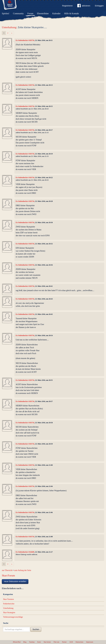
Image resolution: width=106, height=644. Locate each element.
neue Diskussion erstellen (15, 581)
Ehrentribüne (43, 13)
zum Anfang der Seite (23, 570)
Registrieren (67, 6)
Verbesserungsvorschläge (13, 617)
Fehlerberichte (9, 604)
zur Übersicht (7, 570)
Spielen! (6, 13)
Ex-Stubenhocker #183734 (25, 40)
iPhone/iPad (17, 642)
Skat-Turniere (8, 599)
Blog (25, 642)
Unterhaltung (9, 27)
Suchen (36, 629)
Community (18, 13)
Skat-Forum (8, 575)
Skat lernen (47, 642)
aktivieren (84, 6)
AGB (71, 642)
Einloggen (99, 6)
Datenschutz (79, 642)
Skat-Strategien (9, 613)
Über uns (56, 642)
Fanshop (32, 642)
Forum (30, 13)
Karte (39, 642)
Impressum (90, 642)
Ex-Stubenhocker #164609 (25, 552)
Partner (64, 642)
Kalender (56, 13)
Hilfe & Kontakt (72, 13)
